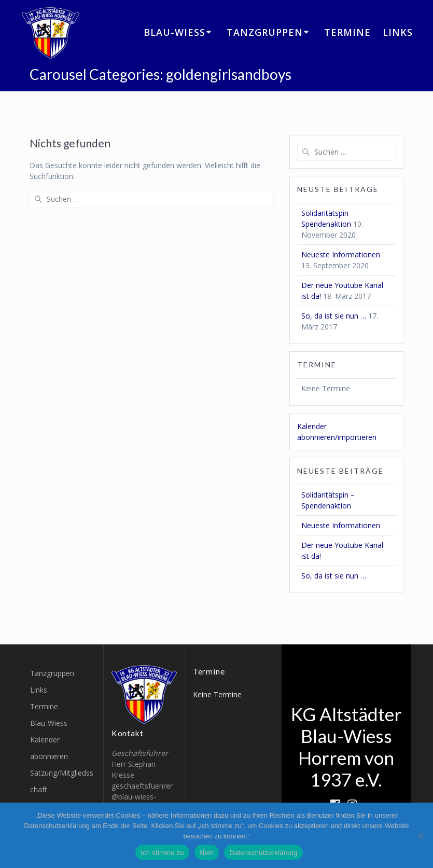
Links (398, 32)
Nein (207, 853)
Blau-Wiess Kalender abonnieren (49, 740)
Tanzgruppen (265, 32)
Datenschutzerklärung (263, 853)
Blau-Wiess (174, 32)
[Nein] (420, 835)
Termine (347, 32)
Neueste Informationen (341, 254)
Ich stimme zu (162, 853)
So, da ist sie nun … (334, 316)
